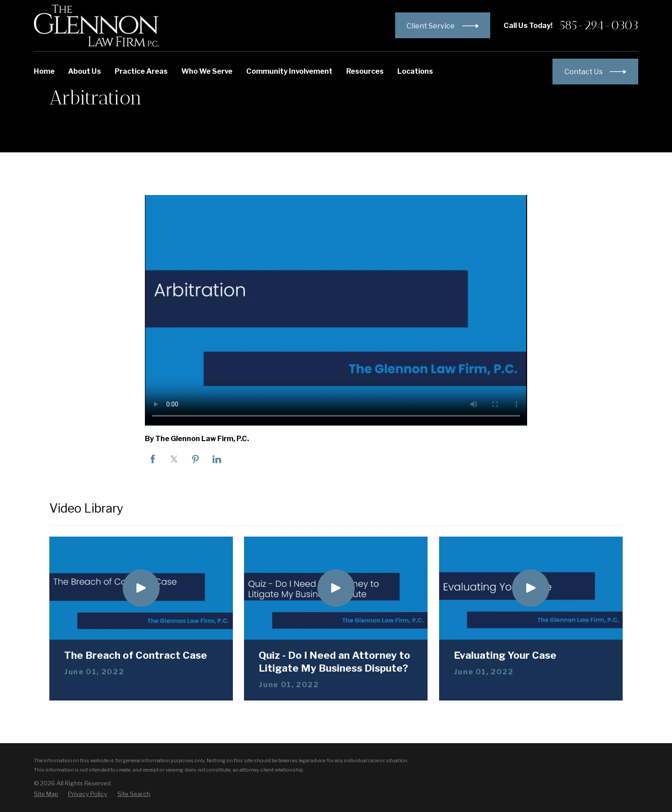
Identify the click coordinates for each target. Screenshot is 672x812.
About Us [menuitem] (84, 71)
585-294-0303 (599, 26)
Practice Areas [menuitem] (141, 71)
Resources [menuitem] (365, 71)
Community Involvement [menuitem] (289, 71)
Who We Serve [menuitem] (207, 71)
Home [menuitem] (44, 71)
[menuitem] (46, 794)
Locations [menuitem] (415, 71)
